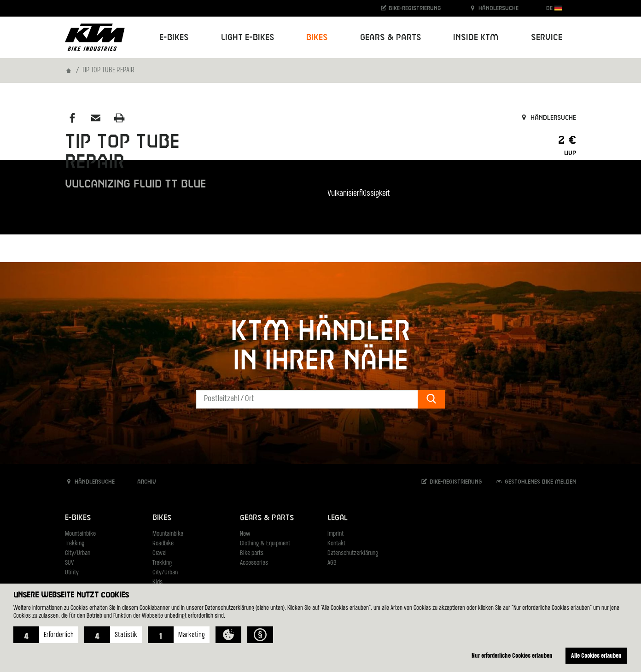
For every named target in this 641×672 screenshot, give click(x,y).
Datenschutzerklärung (353, 553)
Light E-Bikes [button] (248, 38)
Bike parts (252, 553)
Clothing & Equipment (265, 544)
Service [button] (547, 38)
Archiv (142, 482)
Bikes (162, 518)
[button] (46, 635)
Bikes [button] (317, 38)
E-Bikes (78, 518)
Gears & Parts (267, 518)
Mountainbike (80, 534)
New (245, 534)
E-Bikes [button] (174, 38)
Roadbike (163, 544)
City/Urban (78, 553)
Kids (157, 582)
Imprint (335, 534)
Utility (72, 573)
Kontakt (336, 544)
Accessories (254, 563)
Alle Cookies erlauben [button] (596, 655)
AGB (332, 563)
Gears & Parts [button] (391, 38)
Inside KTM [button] (476, 38)
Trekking (75, 544)
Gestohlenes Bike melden (536, 482)
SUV (69, 563)
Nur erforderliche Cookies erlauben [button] (512, 655)
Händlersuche (494, 8)
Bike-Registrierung (411, 8)
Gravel (160, 553)
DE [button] (554, 8)
